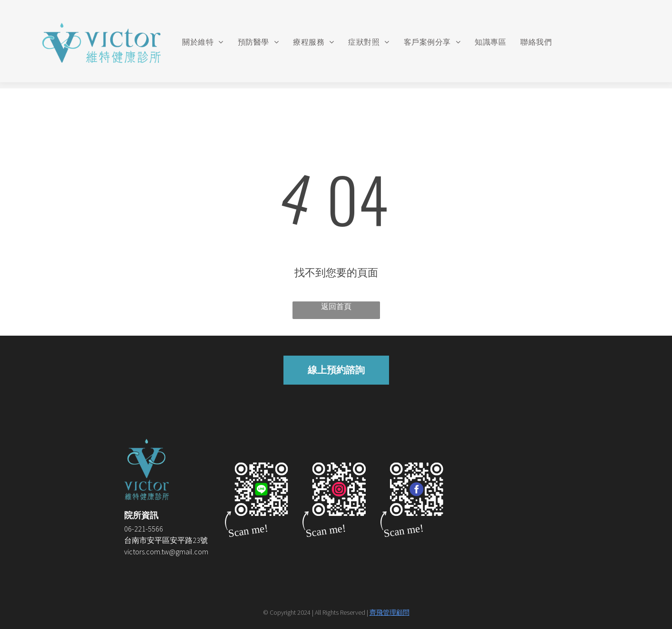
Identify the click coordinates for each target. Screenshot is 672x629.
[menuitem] (203, 43)
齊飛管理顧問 (390, 612)
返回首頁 (336, 306)
